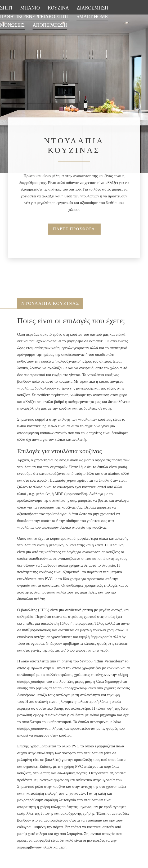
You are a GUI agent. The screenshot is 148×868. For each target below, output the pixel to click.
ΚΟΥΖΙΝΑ (58, 8)
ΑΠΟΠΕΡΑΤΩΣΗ (50, 25)
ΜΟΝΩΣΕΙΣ (12, 25)
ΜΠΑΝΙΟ (30, 8)
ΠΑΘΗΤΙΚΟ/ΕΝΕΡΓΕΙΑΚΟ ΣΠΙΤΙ (34, 17)
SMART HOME (92, 17)
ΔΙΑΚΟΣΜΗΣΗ (92, 8)
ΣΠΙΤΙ (6, 8)
